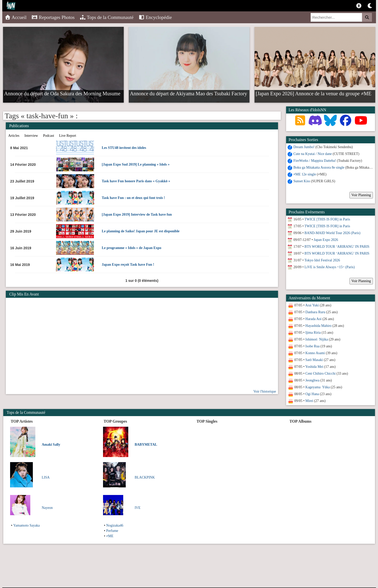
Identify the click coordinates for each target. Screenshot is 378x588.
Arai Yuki (312, 305)
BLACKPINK (145, 477)
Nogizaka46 (115, 525)
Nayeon (47, 508)
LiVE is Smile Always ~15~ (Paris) (330, 267)
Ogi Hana (312, 394)
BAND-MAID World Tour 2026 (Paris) (332, 233)
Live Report (68, 136)
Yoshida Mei (314, 367)
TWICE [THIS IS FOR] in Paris (327, 219)
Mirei (309, 401)
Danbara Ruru (315, 312)
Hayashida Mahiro (318, 326)
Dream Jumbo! (304, 147)
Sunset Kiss (302, 181)
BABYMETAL (146, 445)
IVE (137, 508)
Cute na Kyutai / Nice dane (313, 154)
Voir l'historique (265, 391)
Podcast (48, 136)
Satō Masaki (314, 360)
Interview (31, 136)
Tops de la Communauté (107, 17)
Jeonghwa (312, 380)
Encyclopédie (155, 17)
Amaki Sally (51, 445)
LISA (46, 477)
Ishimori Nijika (317, 339)
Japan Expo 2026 (326, 240)
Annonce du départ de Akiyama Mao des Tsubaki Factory (189, 93)
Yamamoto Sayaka (27, 525)
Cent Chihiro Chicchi (320, 374)
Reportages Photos (53, 17)
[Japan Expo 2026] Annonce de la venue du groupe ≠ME (314, 93)
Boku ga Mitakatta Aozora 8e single (319, 167)
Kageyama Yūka (318, 387)
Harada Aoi (313, 319)
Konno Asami (315, 353)
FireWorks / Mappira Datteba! (315, 161)
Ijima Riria (313, 333)
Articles (14, 136)
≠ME (110, 536)
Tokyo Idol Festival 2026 (322, 260)
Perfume (112, 531)
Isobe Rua (312, 346)
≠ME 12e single (305, 174)
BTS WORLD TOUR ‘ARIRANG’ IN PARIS (337, 247)
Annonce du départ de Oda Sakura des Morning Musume (62, 93)
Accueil (16, 17)
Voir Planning (361, 195)
